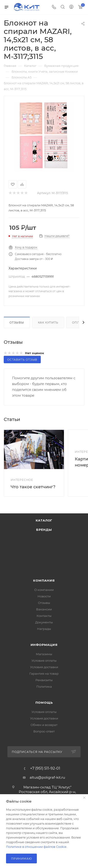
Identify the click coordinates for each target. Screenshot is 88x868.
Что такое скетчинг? (33, 487)
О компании (44, 590)
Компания (44, 580)
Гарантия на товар (44, 674)
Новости (44, 596)
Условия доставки (44, 667)
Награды (44, 629)
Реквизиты (44, 680)
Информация (44, 645)
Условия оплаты (44, 661)
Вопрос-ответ (44, 731)
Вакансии (44, 609)
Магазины (44, 654)
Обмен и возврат (44, 725)
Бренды (44, 530)
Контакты (44, 616)
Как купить (48, 322)
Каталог (44, 520)
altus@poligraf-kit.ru (47, 777)
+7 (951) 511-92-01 (45, 768)
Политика (44, 687)
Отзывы (17, 322)
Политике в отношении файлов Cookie (36, 847)
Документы (44, 622)
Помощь (44, 703)
